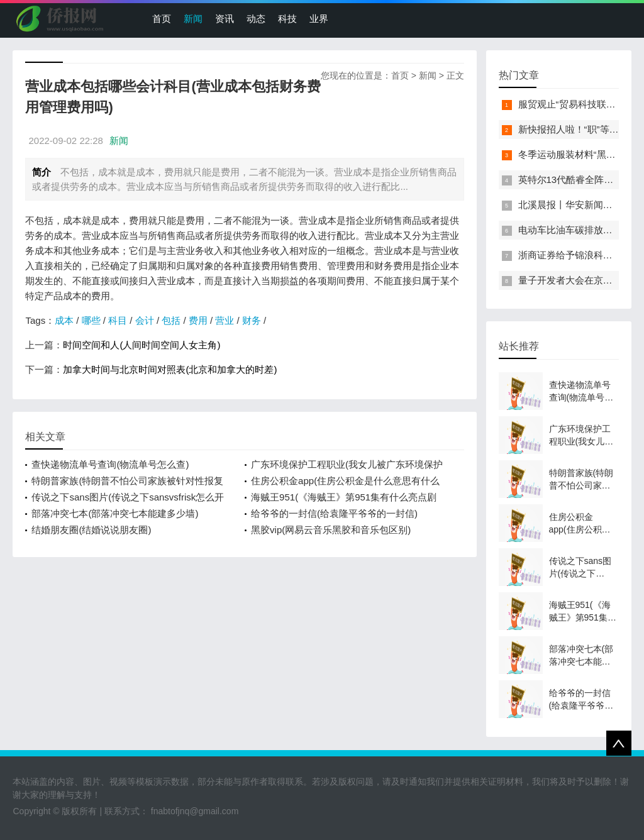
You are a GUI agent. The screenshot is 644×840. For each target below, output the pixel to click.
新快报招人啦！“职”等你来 (573, 129)
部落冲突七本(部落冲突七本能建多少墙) (115, 513)
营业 (225, 320)
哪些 (91, 320)
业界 (319, 19)
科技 (287, 19)
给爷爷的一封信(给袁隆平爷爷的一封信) (334, 513)
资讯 (225, 19)
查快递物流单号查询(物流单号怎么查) (110, 464)
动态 (256, 19)
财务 (252, 320)
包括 (171, 320)
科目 (118, 320)
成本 (64, 320)
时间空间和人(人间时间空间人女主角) (142, 345)
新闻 (193, 19)
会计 (145, 320)
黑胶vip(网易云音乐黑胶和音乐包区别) (331, 530)
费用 (198, 320)
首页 (162, 19)
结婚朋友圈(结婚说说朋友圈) (91, 530)
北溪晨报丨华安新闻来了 (570, 205)
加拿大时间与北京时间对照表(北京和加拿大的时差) (170, 369)
